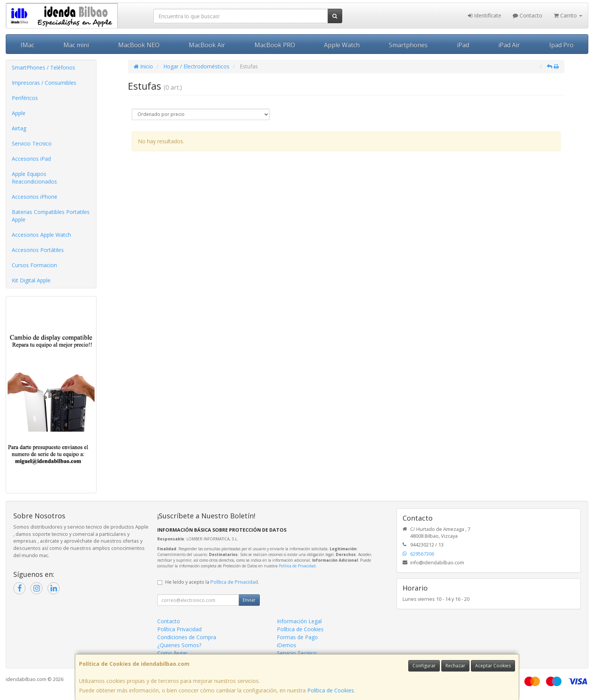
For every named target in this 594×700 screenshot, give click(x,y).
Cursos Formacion (34, 265)
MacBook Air (207, 45)
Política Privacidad (179, 629)
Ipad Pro (561, 45)
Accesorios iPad (31, 159)
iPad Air (509, 45)
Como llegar (172, 653)
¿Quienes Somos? (179, 645)
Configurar (424, 666)
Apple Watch (342, 45)
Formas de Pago (297, 637)
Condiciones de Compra (187, 637)
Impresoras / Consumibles (44, 83)
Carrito (568, 15)
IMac (27, 45)
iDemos (287, 645)
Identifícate (485, 15)
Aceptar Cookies (493, 666)
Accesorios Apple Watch (41, 235)
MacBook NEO (139, 45)
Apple (19, 113)
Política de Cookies (331, 690)
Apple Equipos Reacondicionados (34, 178)
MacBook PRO (275, 45)
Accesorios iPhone (35, 197)
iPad (463, 45)
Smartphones (408, 45)
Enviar (249, 600)
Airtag (19, 128)
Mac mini (76, 45)
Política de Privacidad (297, 566)
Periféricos (25, 98)
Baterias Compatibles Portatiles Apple (51, 216)
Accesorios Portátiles (38, 250)
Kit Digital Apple (31, 280)
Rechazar (455, 666)
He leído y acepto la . (212, 582)
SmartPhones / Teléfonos (43, 67)
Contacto (528, 15)
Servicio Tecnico (32, 143)
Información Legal (299, 621)
